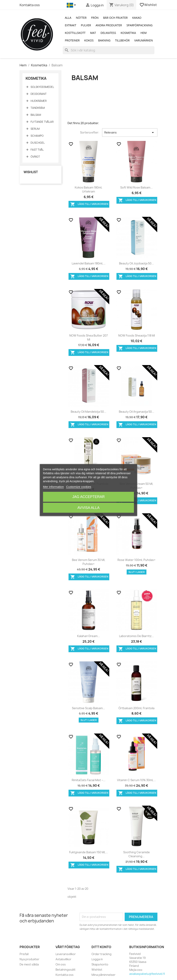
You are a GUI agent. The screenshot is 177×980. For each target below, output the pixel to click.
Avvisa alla (89, 508)
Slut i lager (137, 572)
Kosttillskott (75, 33)
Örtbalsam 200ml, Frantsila (136, 708)
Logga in (97, 959)
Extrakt (70, 25)
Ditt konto (101, 947)
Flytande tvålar (42, 122)
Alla (68, 18)
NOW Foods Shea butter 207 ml (88, 337)
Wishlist (148, 5)
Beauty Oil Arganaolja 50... (137, 412)
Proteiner (72, 40)
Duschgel (38, 143)
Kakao (137, 18)
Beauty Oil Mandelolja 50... (88, 412)
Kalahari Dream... (88, 636)
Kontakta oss (30, 5)
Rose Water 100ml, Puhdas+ (136, 560)
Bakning (104, 40)
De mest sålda (29, 964)
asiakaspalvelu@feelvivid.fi (147, 974)
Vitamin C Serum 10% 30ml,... (136, 780)
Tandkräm (38, 108)
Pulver (86, 25)
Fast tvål (37, 150)
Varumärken (144, 40)
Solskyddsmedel (42, 87)
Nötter (81, 18)
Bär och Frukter (115, 18)
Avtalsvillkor (63, 959)
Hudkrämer (39, 101)
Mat (93, 33)
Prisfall (24, 954)
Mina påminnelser (103, 975)
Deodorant (39, 94)
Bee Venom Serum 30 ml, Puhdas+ (89, 562)
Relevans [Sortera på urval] (130, 133)
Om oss (61, 964)
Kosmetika (128, 33)
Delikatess (108, 33)
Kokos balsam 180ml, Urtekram (88, 189)
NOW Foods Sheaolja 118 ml (137, 335)
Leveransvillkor (66, 954)
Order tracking (101, 954)
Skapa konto (100, 964)
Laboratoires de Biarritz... (136, 636)
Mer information (53, 487)
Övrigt (35, 157)
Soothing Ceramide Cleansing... (137, 854)
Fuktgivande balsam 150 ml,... (88, 852)
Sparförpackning (139, 25)
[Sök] (109, 50)
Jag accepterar (88, 497)
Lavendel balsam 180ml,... (89, 263)
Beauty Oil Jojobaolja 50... (136, 263)
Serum (35, 129)
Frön (95, 18)
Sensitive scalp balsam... (88, 708)
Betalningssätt (66, 970)
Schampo (37, 136)
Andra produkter (109, 25)
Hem (144, 33)
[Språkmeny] (72, 5)
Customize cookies (79, 487)
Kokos (89, 40)
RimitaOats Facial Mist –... (89, 780)
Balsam (36, 115)
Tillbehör (122, 40)
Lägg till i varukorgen (89, 204)
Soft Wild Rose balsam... (136, 187)
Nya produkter (29, 959)
